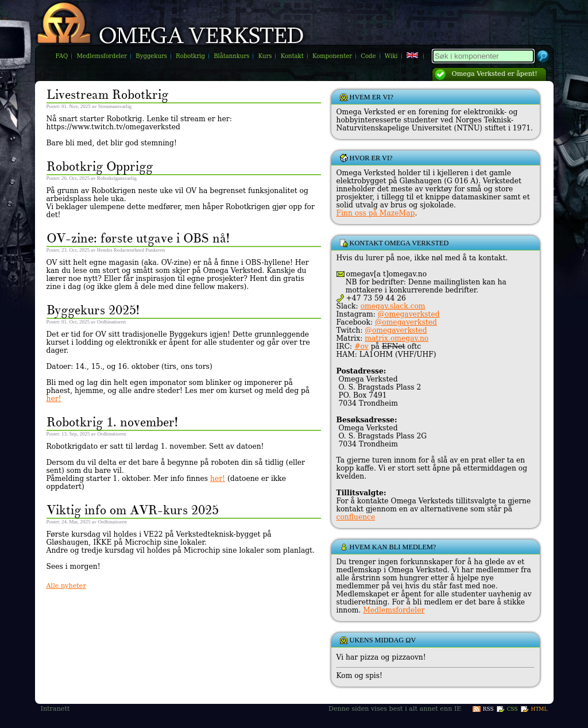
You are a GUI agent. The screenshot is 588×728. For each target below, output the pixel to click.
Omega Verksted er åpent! (495, 74)
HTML (539, 709)
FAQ (62, 56)
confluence (356, 517)
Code (368, 56)
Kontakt (292, 56)
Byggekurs (151, 56)
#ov (361, 346)
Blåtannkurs (231, 56)
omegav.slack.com (393, 306)
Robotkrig (190, 56)
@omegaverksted (409, 314)
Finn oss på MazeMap (376, 213)
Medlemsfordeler (102, 56)
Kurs (265, 56)
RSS (488, 709)
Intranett (55, 709)
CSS (512, 709)
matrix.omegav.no (396, 338)
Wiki (391, 56)
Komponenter (332, 56)
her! (54, 399)
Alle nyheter (66, 586)
